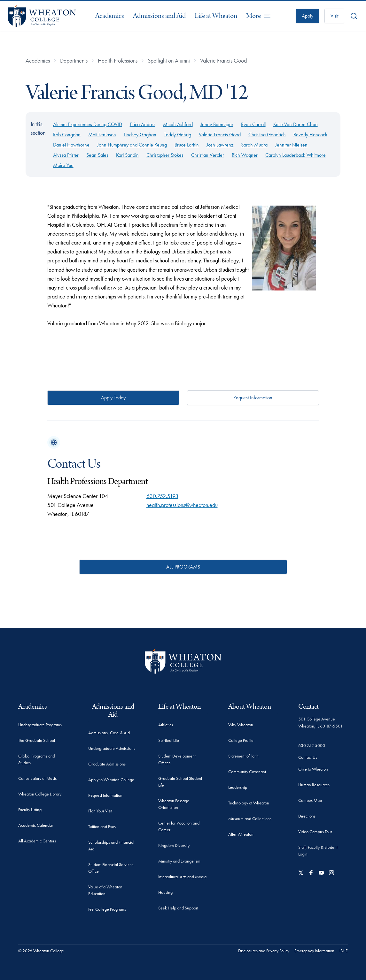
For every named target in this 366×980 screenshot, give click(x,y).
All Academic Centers (37, 841)
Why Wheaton (241, 725)
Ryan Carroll (253, 124)
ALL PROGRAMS (183, 567)
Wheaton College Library (40, 794)
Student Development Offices (177, 759)
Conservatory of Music (38, 778)
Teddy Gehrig (178, 135)
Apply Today (113, 398)
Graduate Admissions (107, 764)
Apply (308, 16)
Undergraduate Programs (40, 725)
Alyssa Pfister (66, 155)
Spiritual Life (169, 740)
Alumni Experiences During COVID (88, 124)
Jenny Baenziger (217, 124)
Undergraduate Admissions (112, 748)
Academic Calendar (36, 825)
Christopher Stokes (165, 155)
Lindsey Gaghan (140, 135)
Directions (307, 816)
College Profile (241, 740)
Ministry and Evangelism (179, 861)
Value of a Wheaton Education (105, 890)
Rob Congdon (67, 135)
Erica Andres (143, 124)
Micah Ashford (178, 124)
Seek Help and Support (178, 908)
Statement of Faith (243, 756)
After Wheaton (241, 834)
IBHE (344, 951)
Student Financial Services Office (111, 868)
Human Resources (314, 785)
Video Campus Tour (315, 832)
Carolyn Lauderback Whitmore (296, 155)
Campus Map (310, 800)
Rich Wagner (245, 155)
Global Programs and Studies (37, 759)
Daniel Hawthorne (71, 145)
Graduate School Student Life (180, 782)
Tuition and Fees (102, 826)
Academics (110, 16)
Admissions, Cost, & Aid (109, 733)
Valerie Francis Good (223, 60)
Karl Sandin (127, 155)
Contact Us (308, 757)
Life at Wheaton (216, 16)
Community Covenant (247, 772)
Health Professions (118, 60)
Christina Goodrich (267, 135)
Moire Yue (63, 165)
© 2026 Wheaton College (41, 951)
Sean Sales (97, 155)
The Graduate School (37, 740)
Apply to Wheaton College (111, 780)
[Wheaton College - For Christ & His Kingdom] (183, 661)
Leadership (238, 787)
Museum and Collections (250, 818)
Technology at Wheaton (249, 803)
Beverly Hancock (310, 135)
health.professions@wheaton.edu (182, 505)
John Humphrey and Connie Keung (132, 145)
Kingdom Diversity (174, 845)
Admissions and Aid (159, 16)
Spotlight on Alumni (169, 60)
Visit (334, 16)
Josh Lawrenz (220, 145)
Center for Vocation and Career (179, 826)
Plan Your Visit (100, 811)
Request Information (253, 398)
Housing (165, 892)
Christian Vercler (208, 155)
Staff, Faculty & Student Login (318, 851)
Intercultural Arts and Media (182, 877)
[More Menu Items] (259, 16)
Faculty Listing (30, 810)
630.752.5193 (162, 496)
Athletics (166, 725)
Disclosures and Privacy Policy (264, 951)
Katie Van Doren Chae (296, 124)
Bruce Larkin (187, 145)
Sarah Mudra (254, 145)
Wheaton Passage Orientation (174, 804)
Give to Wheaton (313, 769)
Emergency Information (314, 951)
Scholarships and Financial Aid (111, 845)
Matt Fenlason (102, 135)
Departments (74, 60)
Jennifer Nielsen (291, 145)
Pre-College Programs (107, 909)
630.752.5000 (312, 745)
